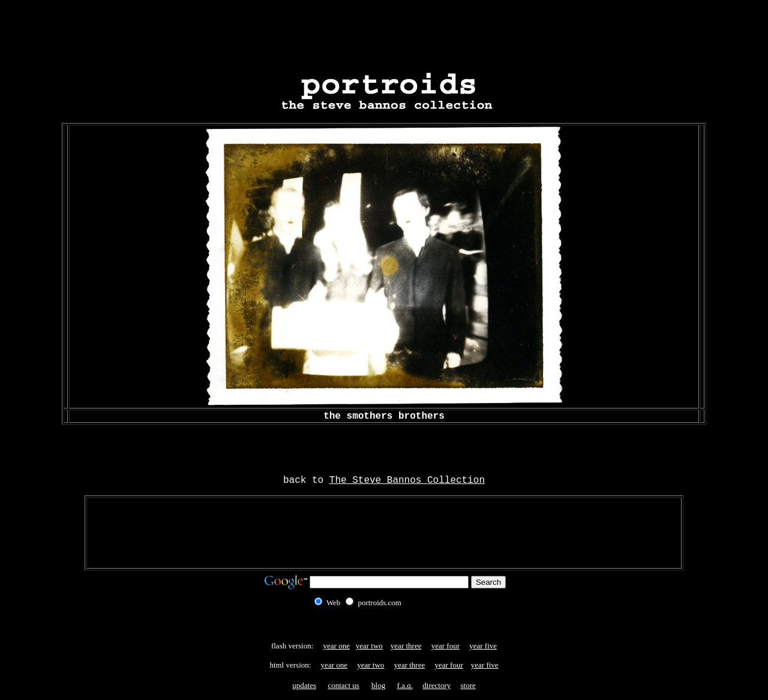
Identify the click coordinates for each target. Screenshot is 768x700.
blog (378, 685)
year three (406, 646)
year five (483, 646)
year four (445, 646)
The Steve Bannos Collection (407, 480)
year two (369, 646)
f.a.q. (405, 685)
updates (304, 685)
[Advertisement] (384, 32)
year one (337, 646)
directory (436, 685)
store (468, 685)
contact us (343, 685)
